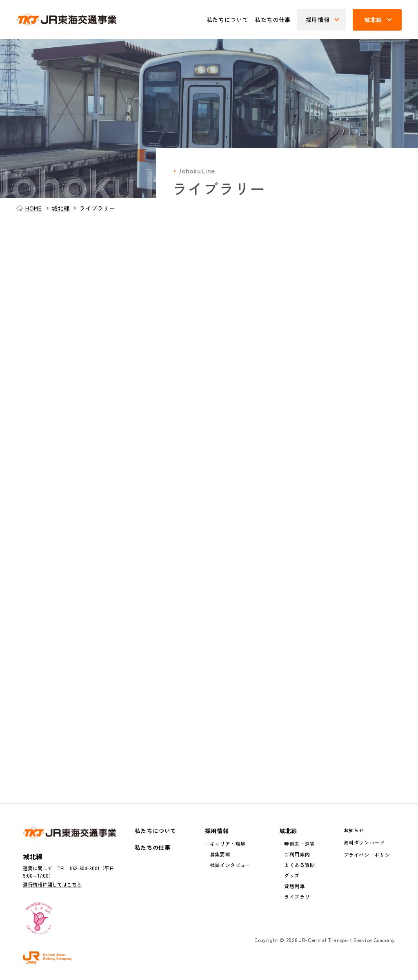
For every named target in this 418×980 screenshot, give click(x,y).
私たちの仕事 (273, 20)
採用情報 (217, 831)
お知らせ (354, 830)
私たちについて (227, 20)
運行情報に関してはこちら (52, 884)
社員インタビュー (230, 865)
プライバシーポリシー (369, 855)
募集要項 (220, 854)
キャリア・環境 (228, 844)
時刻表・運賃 (300, 844)
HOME (34, 208)
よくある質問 (300, 865)
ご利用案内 (297, 854)
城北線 (61, 208)
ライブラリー (300, 897)
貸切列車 (295, 886)
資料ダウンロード (364, 842)
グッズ (292, 875)
